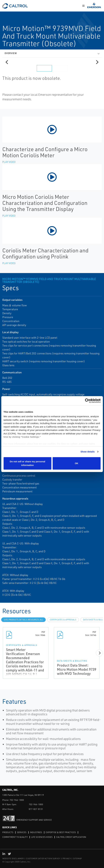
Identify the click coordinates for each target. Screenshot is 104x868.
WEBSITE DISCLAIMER (13, 859)
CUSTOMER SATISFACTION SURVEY (43, 859)
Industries (36, 832)
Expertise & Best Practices (61, 832)
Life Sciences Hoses (42, 837)
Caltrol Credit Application (71, 837)
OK (77, 463)
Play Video (9, 162)
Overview (11, 53)
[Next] (97, 62)
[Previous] (7, 62)
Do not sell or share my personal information (27, 463)
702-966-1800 (17, 800)
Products (8, 832)
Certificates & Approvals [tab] (63, 620)
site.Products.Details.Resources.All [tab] (23, 620)
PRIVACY (67, 859)
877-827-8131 (36, 809)
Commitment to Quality (15, 837)
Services (22, 832)
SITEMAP (78, 859)
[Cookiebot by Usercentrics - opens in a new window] (87, 401)
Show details (88, 452)
